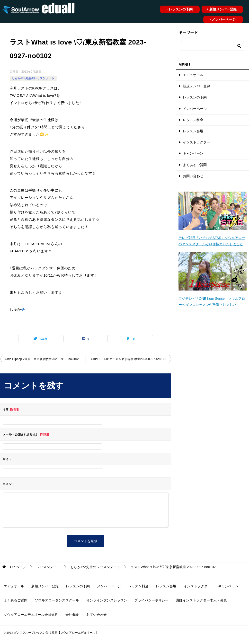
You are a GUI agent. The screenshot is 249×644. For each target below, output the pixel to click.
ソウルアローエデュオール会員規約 (31, 615)
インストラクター (196, 142)
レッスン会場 (193, 131)
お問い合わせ (193, 176)
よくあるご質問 (195, 165)
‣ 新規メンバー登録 (222, 9)
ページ (17, 567)
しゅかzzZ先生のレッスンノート (33, 78)
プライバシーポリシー (151, 600)
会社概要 (72, 615)
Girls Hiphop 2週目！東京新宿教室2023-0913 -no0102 (42, 359)
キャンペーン (193, 153)
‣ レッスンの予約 (180, 9)
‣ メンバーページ (223, 19)
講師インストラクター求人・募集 (201, 600)
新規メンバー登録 (196, 86)
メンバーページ (195, 109)
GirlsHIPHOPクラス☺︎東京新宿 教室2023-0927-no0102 (129, 359)
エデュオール (193, 75)
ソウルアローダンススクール (57, 600)
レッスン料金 (193, 120)
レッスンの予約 (195, 97)
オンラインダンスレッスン (107, 600)
